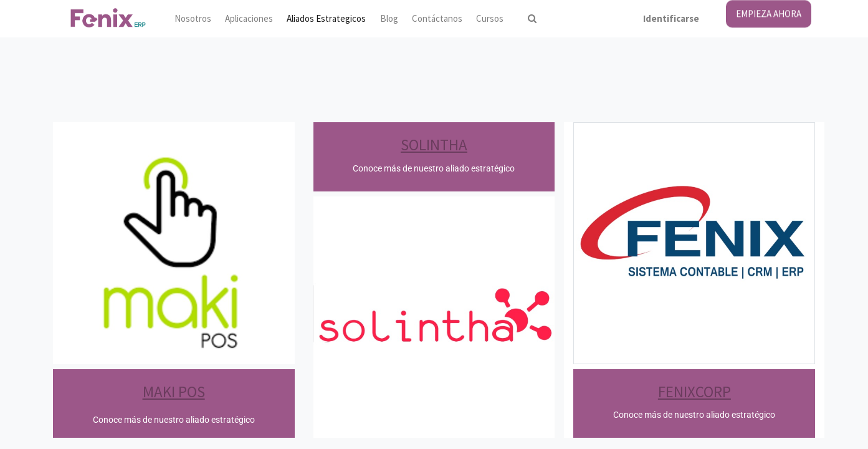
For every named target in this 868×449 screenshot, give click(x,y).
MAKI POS (174, 392)
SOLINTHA (434, 145)
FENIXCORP (694, 392)
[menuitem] (192, 19)
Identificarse (671, 18)
